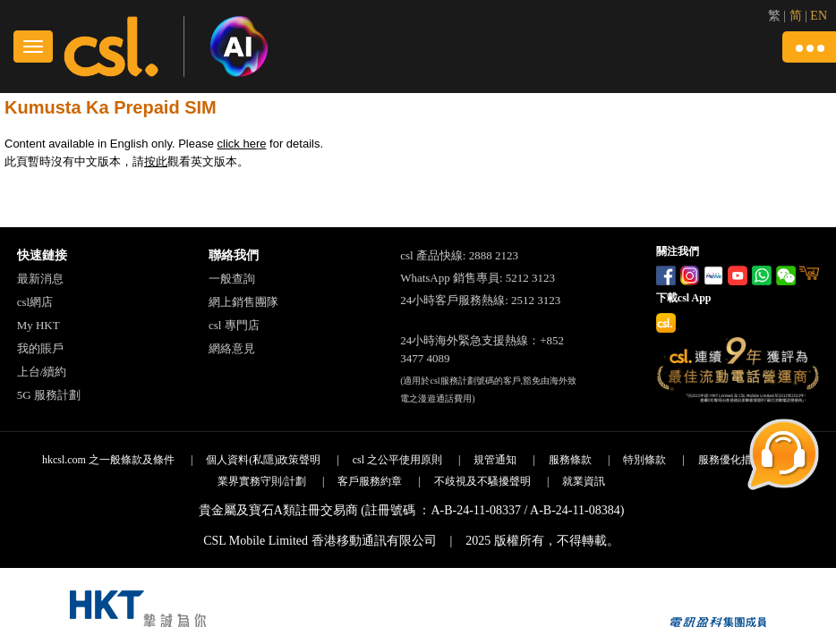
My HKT (38, 325)
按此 (156, 161)
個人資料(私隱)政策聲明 (263, 460)
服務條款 (570, 460)
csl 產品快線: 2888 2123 (459, 255)
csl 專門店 (234, 325)
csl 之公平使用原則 (397, 460)
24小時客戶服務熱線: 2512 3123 (480, 300)
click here (242, 144)
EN (819, 16)
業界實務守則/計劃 (262, 481)
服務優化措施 (730, 460)
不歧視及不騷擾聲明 (482, 481)
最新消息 (40, 279)
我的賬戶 (40, 348)
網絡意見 (232, 348)
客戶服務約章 (370, 481)
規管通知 (495, 460)
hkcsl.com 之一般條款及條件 (108, 460)
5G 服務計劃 (49, 395)
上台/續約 (42, 372)
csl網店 (35, 302)
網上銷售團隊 (243, 302)
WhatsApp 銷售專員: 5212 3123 (478, 278)
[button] (809, 47)
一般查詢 (232, 279)
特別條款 (644, 460)
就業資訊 (584, 481)
